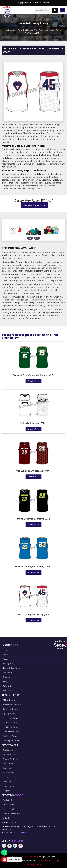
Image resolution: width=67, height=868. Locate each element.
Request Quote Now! (34, 205)
